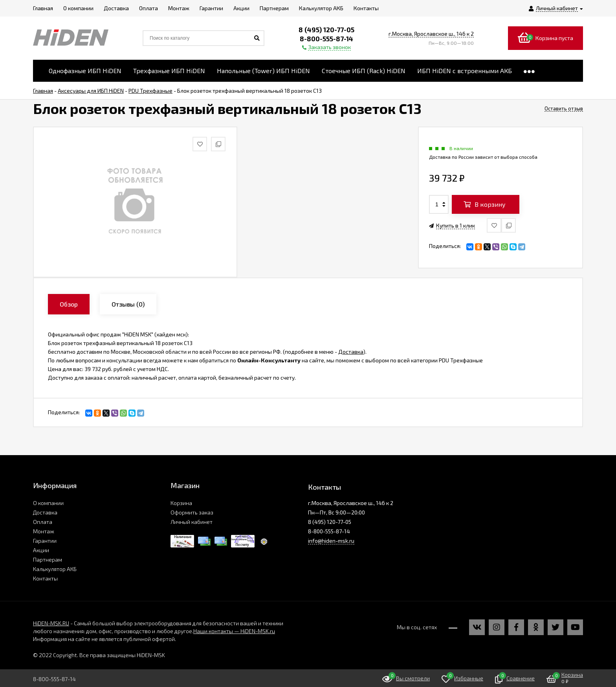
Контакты (45, 578)
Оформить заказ (192, 512)
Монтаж (44, 531)
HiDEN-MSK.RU (51, 623)
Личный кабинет (192, 522)
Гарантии (45, 541)
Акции (41, 550)
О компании (48, 503)
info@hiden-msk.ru (331, 541)
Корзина (181, 503)
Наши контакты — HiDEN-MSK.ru (234, 631)
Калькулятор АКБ (55, 569)
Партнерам (48, 559)
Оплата (43, 522)
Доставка (351, 352)
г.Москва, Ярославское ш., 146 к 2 (431, 34)
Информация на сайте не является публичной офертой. (104, 639)
